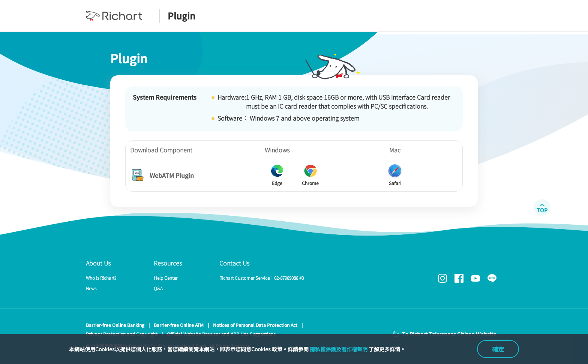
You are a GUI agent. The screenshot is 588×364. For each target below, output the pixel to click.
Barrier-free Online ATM (179, 325)
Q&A (158, 288)
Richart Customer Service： (262, 278)
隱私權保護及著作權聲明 (339, 349)
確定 (498, 349)
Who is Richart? (101, 278)
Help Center (166, 278)
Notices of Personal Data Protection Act (255, 325)
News (91, 288)
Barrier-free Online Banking (115, 325)
